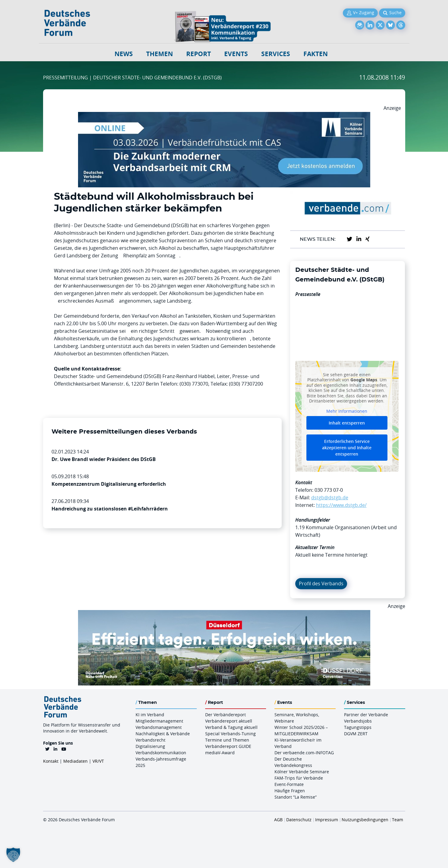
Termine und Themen (227, 740)
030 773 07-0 (329, 490)
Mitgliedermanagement (159, 721)
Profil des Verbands (321, 583)
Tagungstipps (358, 727)
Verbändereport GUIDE (228, 746)
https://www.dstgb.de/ (341, 505)
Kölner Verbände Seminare (302, 772)
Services (276, 54)
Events (236, 54)
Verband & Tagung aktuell (231, 727)
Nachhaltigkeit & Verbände (163, 734)
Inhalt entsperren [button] (347, 423)
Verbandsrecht (150, 740)
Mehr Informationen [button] (347, 411)
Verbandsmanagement (159, 727)
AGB (278, 820)
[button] (13, 855)
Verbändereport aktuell (229, 721)
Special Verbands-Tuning (230, 734)
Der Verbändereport (226, 715)
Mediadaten (75, 761)
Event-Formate (289, 784)
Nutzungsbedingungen (365, 820)
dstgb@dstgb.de (330, 498)
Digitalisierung (150, 746)
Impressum (327, 820)
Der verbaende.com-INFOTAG (304, 753)
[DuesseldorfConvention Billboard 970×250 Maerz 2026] (224, 614)
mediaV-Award (220, 753)
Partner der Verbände (366, 715)
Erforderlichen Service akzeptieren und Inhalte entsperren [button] (347, 448)
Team (398, 820)
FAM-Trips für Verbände (299, 778)
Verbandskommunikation (161, 753)
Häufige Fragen (290, 791)
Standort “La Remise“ (296, 797)
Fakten (316, 54)
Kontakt (51, 761)
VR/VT (98, 761)
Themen (160, 54)
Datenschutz (299, 820)
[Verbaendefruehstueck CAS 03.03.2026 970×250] (224, 116)
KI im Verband (150, 715)
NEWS (124, 54)
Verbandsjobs (358, 721)
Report (199, 54)
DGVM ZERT (356, 734)
